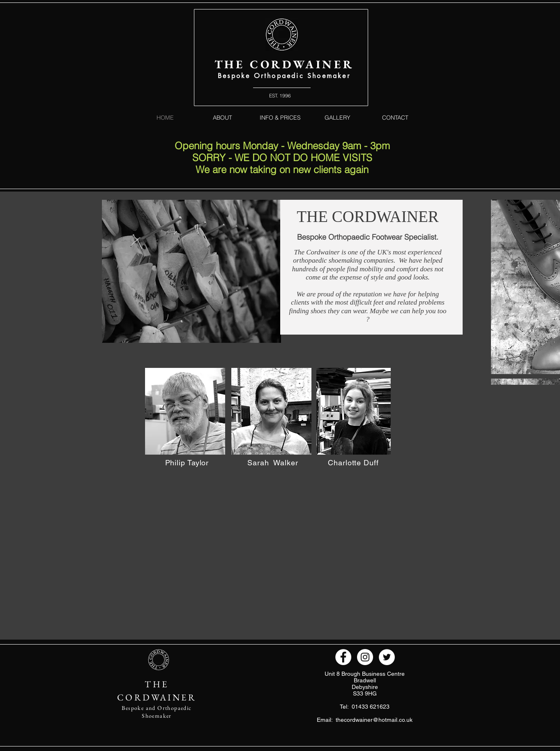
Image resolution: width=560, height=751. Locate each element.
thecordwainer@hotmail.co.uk (374, 720)
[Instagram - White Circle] (365, 657)
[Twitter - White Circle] (387, 657)
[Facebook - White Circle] (343, 657)
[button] (185, 411)
